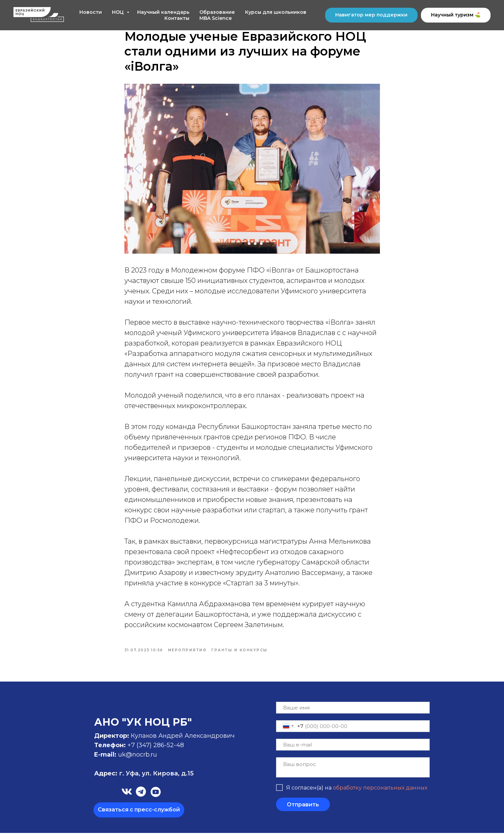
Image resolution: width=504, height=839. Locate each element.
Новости (91, 12)
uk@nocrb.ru (138, 761)
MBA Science (216, 18)
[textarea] (353, 773)
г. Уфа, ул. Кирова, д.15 (144, 779)
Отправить (303, 810)
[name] (353, 714)
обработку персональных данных (380, 793)
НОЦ (119, 12)
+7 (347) (140, 751)
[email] (353, 751)
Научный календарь (163, 12)
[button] (139, 816)
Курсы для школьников (276, 12)
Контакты (177, 18)
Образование (217, 12)
